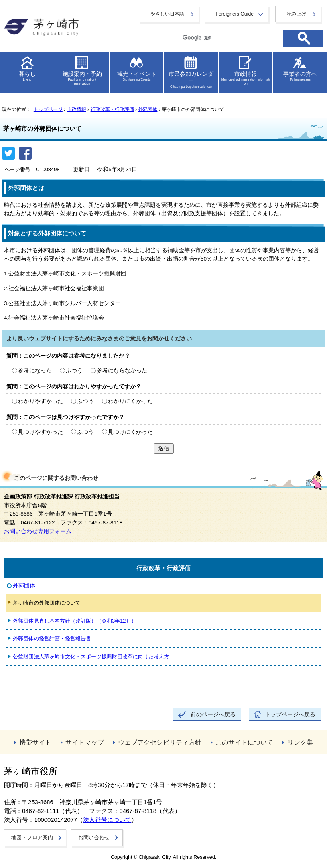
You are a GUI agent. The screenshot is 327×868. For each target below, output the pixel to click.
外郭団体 (148, 109)
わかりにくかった (130, 401)
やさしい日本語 (167, 14)
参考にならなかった (122, 371)
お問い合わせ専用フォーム (38, 531)
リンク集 (300, 742)
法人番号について (107, 820)
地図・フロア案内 (32, 837)
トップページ (48, 109)
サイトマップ (85, 742)
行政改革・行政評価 (112, 109)
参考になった (35, 371)
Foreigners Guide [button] (235, 14)
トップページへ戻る (290, 715)
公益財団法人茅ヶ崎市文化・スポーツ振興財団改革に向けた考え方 (91, 657)
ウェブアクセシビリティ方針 (160, 742)
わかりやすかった (41, 401)
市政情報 (77, 109)
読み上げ (297, 14)
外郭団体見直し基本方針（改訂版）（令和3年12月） (75, 621)
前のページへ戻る (213, 715)
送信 (164, 448)
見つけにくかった (130, 432)
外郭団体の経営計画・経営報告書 (52, 638)
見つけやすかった (41, 432)
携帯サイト (35, 742)
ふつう (74, 371)
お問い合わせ (94, 837)
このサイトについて (244, 742)
